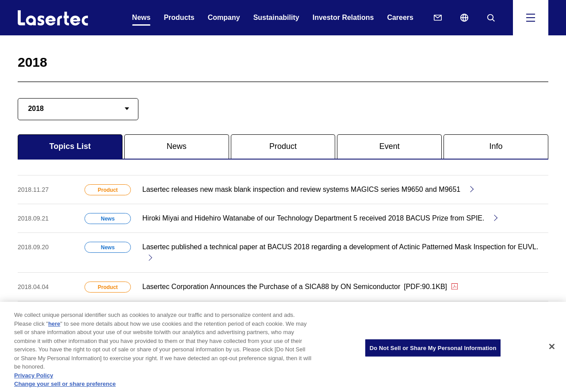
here (54, 326)
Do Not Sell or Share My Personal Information (433, 350)
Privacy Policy (34, 378)
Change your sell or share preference (65, 386)
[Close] (552, 349)
